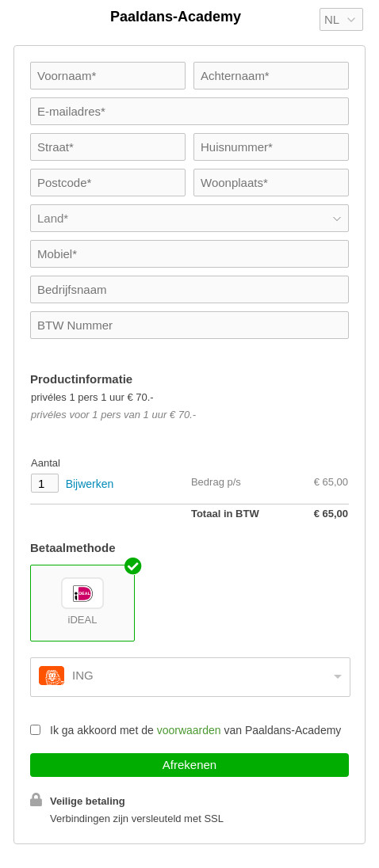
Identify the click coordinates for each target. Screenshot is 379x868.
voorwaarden (189, 730)
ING (83, 675)
